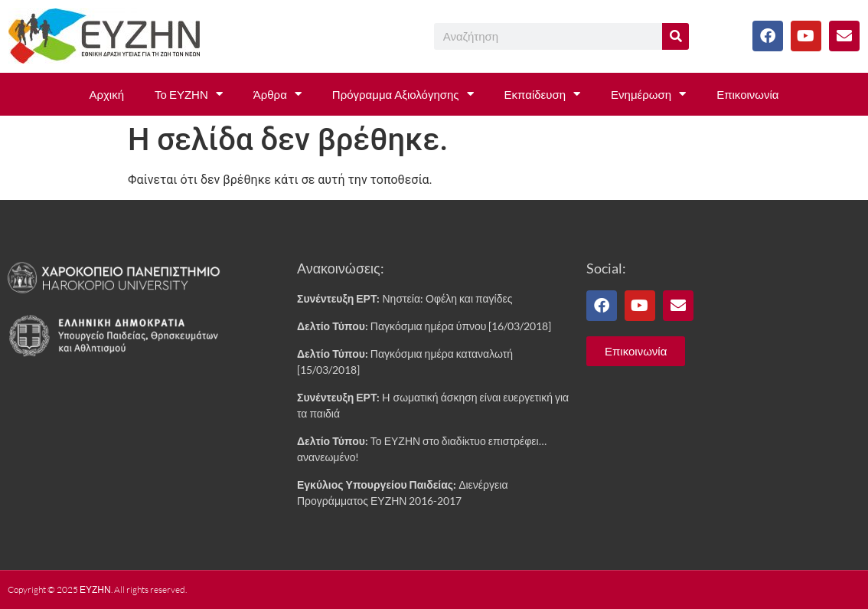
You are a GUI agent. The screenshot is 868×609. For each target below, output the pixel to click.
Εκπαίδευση (543, 94)
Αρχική (106, 94)
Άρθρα (277, 94)
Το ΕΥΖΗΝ (189, 94)
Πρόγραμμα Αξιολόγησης (403, 94)
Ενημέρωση (648, 94)
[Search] (675, 36)
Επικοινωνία (747, 94)
